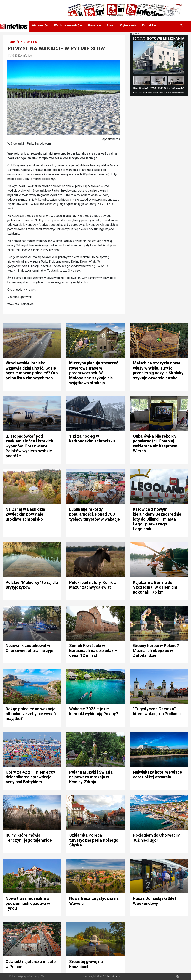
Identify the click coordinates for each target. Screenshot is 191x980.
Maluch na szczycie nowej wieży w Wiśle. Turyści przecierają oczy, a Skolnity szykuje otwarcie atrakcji (158, 370)
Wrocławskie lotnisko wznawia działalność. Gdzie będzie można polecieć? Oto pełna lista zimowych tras (32, 370)
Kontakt (147, 25)
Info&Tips (114, 976)
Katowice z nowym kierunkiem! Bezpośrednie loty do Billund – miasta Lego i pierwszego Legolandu (157, 519)
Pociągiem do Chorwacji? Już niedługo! (156, 838)
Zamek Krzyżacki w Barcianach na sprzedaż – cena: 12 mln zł (93, 651)
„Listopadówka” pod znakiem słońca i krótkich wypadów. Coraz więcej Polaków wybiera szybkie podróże (29, 446)
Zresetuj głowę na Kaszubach (86, 964)
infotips (27, 56)
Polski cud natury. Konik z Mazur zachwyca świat (93, 585)
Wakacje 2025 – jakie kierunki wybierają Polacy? (94, 711)
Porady (93, 25)
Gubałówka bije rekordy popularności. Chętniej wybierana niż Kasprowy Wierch (155, 444)
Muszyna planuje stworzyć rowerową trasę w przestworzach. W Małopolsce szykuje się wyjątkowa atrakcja (94, 373)
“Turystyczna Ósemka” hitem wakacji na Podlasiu (157, 711)
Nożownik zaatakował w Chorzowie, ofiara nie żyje (29, 648)
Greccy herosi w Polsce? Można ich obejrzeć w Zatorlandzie (156, 651)
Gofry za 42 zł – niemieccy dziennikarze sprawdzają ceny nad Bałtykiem (30, 777)
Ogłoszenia (128, 25)
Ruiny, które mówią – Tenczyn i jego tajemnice (29, 838)
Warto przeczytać (67, 25)
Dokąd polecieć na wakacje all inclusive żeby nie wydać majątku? (31, 714)
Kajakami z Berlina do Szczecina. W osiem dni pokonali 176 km (155, 587)
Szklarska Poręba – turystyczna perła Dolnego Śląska (94, 840)
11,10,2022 (14, 56)
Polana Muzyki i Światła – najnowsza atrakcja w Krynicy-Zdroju (93, 777)
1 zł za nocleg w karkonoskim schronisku (92, 439)
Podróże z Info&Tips (22, 42)
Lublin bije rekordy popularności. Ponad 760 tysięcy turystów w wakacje (95, 514)
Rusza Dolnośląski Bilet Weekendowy (155, 901)
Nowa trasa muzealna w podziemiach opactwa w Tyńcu (28, 903)
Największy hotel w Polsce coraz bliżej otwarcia (158, 775)
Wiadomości (40, 25)
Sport (111, 25)
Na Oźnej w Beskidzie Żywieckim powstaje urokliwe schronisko (25, 514)
